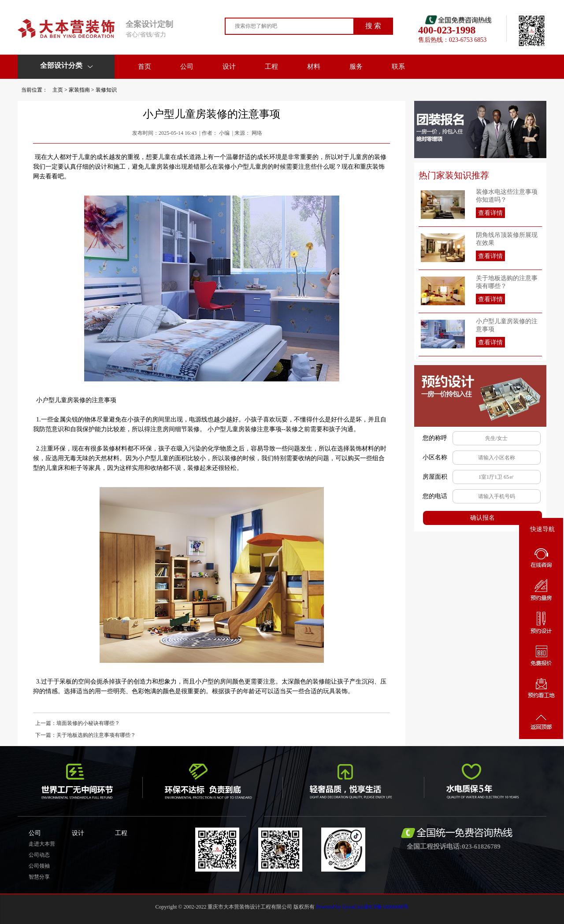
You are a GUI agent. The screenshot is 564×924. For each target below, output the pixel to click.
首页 (145, 67)
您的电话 (435, 496)
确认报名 (482, 518)
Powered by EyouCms (339, 907)
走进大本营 (42, 844)
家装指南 (79, 90)
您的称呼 (435, 438)
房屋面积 (435, 477)
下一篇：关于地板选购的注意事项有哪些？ (85, 735)
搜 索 (373, 26)
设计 (229, 67)
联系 (398, 67)
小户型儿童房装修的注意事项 (507, 325)
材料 (314, 67)
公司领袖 (39, 866)
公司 (187, 67)
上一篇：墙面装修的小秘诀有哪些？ (78, 723)
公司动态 (39, 855)
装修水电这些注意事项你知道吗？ (507, 196)
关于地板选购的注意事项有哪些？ (507, 282)
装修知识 (106, 90)
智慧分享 (39, 877)
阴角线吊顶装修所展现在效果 (507, 239)
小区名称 (435, 457)
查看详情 (490, 213)
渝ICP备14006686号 (386, 907)
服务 (356, 67)
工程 (271, 67)
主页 (58, 90)
